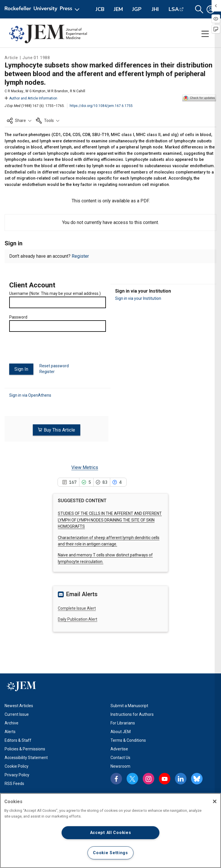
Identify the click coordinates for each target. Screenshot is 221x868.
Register (80, 256)
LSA (174, 9)
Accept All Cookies (111, 833)
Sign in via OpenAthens (30, 395)
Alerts (10, 731)
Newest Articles (19, 705)
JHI (155, 9)
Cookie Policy (17, 766)
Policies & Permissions (25, 748)
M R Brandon (58, 91)
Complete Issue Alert (77, 607)
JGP (137, 9)
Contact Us (120, 757)
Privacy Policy (17, 774)
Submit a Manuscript (129, 705)
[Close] (215, 801)
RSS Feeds (14, 783)
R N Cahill (78, 91)
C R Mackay (14, 91)
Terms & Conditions (128, 740)
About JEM (121, 731)
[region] (110, 831)
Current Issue (17, 714)
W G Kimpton (35, 91)
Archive (12, 722)
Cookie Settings (110, 853)
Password (18, 317)
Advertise (119, 748)
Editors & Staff (18, 740)
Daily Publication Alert (78, 619)
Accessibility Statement (26, 757)
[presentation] (53, 350)
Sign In (21, 369)
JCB (100, 9)
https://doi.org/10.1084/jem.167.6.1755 (101, 106)
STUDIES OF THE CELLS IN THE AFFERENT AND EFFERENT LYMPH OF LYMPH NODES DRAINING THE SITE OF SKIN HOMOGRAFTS (110, 519)
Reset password (54, 366)
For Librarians (123, 722)
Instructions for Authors (132, 714)
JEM (118, 9)
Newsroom (120, 766)
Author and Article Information (31, 98)
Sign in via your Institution (138, 298)
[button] (199, 9)
